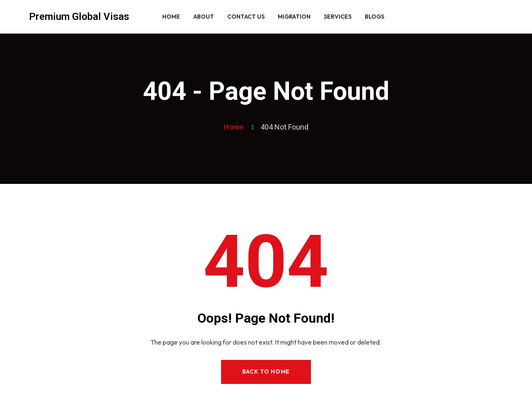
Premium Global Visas (79, 17)
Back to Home (266, 372)
